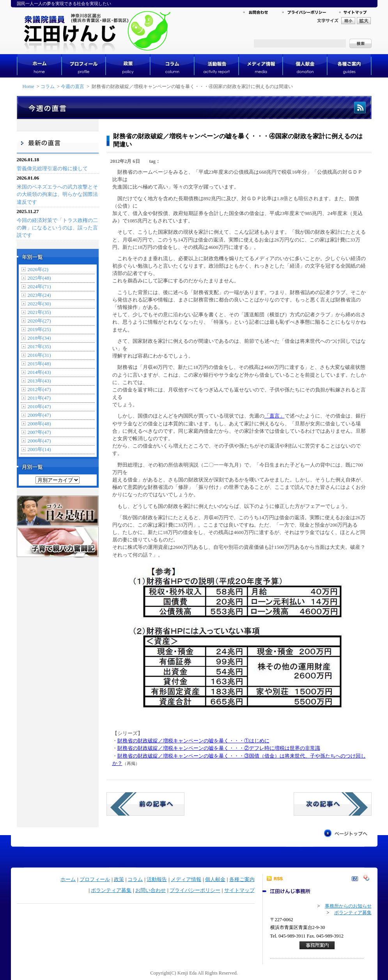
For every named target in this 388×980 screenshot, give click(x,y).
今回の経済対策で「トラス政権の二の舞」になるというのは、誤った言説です (57, 228)
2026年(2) (38, 270)
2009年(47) (39, 415)
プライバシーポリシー (195, 890)
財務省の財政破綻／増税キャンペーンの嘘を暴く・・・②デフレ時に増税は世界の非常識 (219, 748)
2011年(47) (39, 398)
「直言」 (275, 416)
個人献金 (215, 880)
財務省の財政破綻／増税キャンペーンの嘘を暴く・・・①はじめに (193, 741)
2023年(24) (39, 295)
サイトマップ (239, 890)
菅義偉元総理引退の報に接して (52, 169)
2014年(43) (39, 372)
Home (28, 86)
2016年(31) (39, 355)
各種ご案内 (242, 880)
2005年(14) (39, 449)
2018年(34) (39, 338)
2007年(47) (39, 432)
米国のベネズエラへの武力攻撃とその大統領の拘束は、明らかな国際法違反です (57, 194)
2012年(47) (39, 390)
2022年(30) (39, 304)
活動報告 (157, 880)
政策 (119, 880)
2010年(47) (39, 407)
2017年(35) (39, 347)
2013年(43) (39, 381)
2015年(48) (39, 364)
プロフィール (95, 880)
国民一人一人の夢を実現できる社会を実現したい (64, 4)
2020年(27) (39, 321)
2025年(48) (39, 278)
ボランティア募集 (111, 890)
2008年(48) (39, 424)
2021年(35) (39, 312)
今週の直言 (73, 86)
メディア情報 (186, 880)
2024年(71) (39, 287)
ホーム (68, 880)
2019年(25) (39, 330)
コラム (48, 86)
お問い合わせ (151, 890)
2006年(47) (39, 441)
